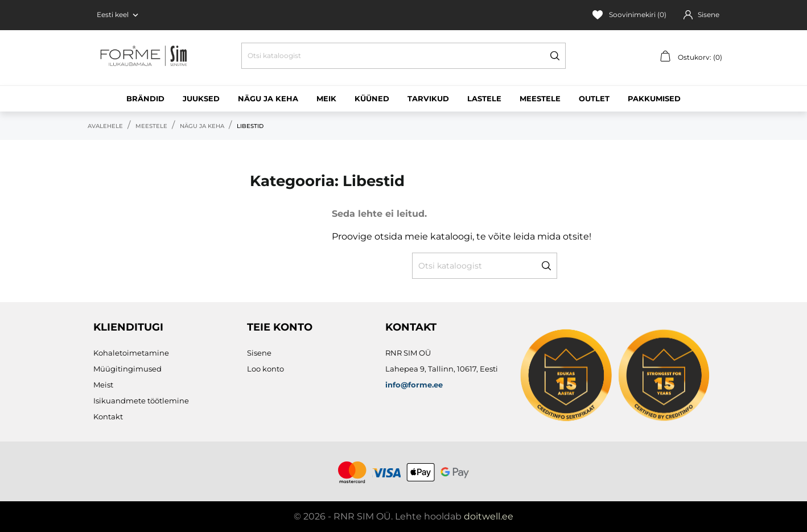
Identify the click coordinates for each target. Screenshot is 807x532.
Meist (103, 385)
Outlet (594, 98)
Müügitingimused (127, 369)
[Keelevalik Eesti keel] (119, 15)
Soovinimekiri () (629, 15)
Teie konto (280, 327)
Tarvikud (428, 98)
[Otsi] (403, 56)
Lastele (484, 98)
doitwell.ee (489, 516)
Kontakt (108, 416)
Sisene (259, 353)
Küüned (372, 98)
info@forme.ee (414, 385)
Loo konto (265, 369)
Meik (326, 98)
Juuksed (201, 98)
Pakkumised (654, 98)
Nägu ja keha (268, 98)
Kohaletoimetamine (131, 353)
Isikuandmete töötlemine (141, 401)
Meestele (540, 98)
